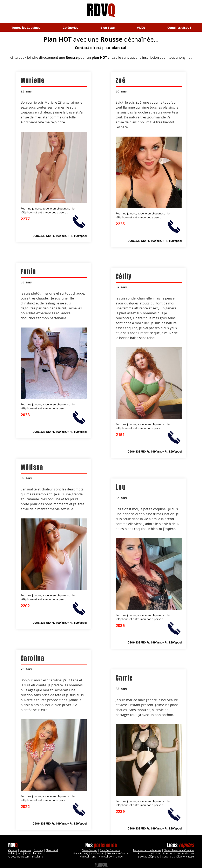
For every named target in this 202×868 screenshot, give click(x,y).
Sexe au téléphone (149, 856)
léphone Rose (186, 856)
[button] (70, 27)
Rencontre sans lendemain (179, 853)
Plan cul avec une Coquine (179, 850)
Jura (20, 853)
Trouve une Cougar (118, 853)
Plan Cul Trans (88, 856)
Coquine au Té (170, 856)
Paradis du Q (81, 853)
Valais (12, 853)
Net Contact (97, 853)
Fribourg (38, 850)
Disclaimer (38, 856)
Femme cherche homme (147, 850)
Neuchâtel (52, 850)
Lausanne (25, 850)
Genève (13, 850)
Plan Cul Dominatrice (111, 856)
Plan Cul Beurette (110, 850)
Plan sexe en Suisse (149, 853)
